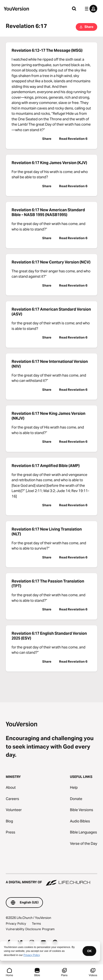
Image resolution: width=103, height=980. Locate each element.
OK (89, 951)
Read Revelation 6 (73, 139)
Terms (36, 923)
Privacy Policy (16, 923)
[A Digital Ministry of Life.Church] (51, 880)
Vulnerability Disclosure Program (30, 929)
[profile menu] (90, 9)
